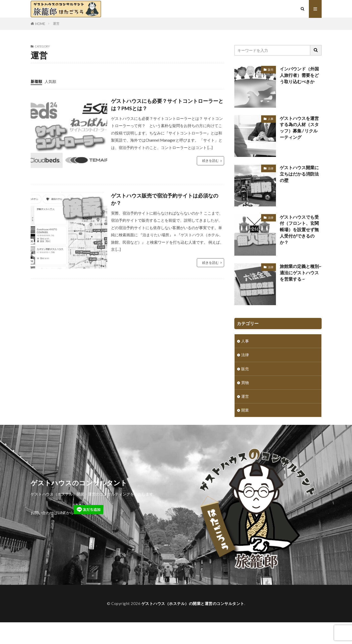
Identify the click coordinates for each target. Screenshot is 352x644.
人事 (271, 119)
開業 (245, 410)
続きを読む (210, 160)
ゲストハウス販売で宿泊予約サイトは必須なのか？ (165, 199)
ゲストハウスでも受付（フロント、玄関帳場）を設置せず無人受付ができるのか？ (299, 230)
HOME (40, 24)
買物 (245, 382)
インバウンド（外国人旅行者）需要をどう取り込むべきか (299, 75)
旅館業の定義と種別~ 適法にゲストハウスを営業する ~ (301, 273)
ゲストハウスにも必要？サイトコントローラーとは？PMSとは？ (167, 105)
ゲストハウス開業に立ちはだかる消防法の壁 (299, 174)
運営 (56, 23)
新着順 (36, 81)
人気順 (50, 81)
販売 (271, 70)
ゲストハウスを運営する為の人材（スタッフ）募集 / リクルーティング (299, 128)
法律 (271, 168)
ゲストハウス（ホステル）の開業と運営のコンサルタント (193, 611)
